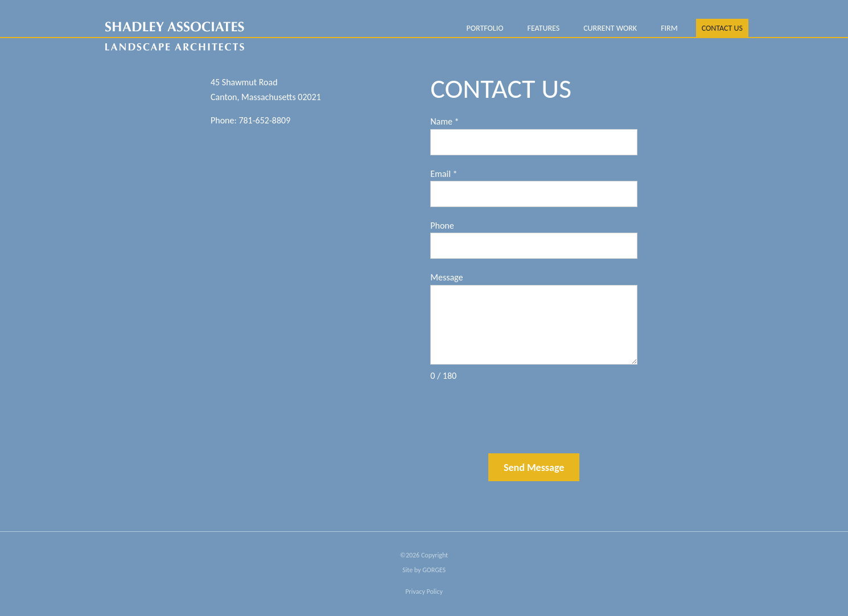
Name (444, 121)
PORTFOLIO (485, 28)
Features (543, 28)
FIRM (669, 28)
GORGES (434, 570)
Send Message (534, 468)
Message (446, 277)
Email (444, 174)
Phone (442, 226)
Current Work (610, 28)
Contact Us (722, 28)
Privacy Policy (424, 592)
